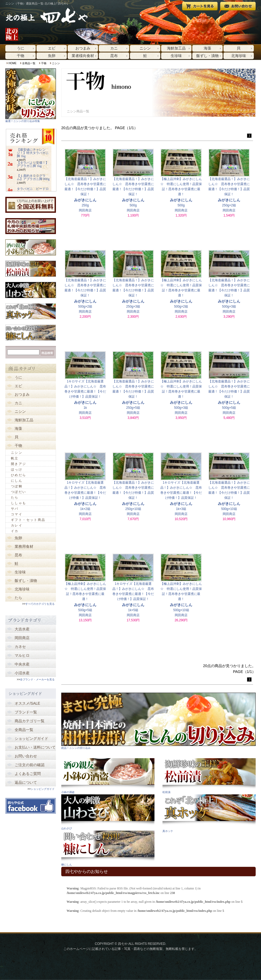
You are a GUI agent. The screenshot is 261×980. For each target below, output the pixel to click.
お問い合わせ (26, 756)
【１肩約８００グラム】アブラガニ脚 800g (33, 177)
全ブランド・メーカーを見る (37, 679)
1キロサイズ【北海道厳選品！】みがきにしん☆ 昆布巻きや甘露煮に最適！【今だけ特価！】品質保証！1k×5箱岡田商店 (133, 585)
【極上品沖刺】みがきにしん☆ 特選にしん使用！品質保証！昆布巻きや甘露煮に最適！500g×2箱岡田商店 (181, 282)
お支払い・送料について (35, 747)
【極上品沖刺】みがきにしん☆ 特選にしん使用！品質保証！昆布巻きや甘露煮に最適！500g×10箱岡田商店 (181, 585)
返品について (26, 782)
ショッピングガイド (31, 738)
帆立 (15, 458)
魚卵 (52, 56)
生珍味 (176, 56)
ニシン (145, 48)
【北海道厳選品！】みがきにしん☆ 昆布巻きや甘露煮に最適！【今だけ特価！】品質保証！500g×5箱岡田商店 (229, 383)
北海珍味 (239, 56)
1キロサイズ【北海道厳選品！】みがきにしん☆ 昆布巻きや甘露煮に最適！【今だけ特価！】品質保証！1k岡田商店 (85, 383)
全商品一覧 (29, 63)
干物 (21, 56)
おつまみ (83, 48)
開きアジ (19, 464)
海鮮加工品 (176, 48)
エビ (52, 48)
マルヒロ (22, 655)
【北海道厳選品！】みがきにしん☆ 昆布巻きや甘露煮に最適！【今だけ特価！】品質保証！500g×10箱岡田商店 (229, 484)
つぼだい (19, 492)
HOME (13, 63)
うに (21, 48)
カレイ (17, 525)
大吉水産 (22, 629)
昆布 (114, 56)
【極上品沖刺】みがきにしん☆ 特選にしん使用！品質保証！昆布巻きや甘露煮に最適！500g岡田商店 (181, 181)
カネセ (20, 647)
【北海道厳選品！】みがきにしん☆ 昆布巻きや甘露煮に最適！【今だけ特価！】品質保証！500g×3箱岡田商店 (229, 282)
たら (15, 497)
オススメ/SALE (27, 703)
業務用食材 (24, 546)
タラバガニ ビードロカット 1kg (33, 190)
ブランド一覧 (26, 712)
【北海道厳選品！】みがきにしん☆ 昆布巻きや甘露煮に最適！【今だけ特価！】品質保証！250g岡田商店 (85, 181)
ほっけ (17, 469)
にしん (17, 481)
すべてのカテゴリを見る (40, 604)
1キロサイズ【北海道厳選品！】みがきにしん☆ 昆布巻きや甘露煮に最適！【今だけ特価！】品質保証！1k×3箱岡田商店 (181, 484)
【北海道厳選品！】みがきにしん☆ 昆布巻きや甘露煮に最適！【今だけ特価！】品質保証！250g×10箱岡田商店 (133, 484)
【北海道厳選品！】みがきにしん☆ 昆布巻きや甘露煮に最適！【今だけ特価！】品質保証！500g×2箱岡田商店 (85, 282)
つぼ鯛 (17, 486)
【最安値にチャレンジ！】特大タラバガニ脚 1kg (33, 153)
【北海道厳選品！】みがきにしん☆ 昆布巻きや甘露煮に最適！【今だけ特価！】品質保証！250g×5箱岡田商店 (133, 383)
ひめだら (19, 475)
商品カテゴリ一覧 (30, 721)
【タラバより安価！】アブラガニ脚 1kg (33, 164)
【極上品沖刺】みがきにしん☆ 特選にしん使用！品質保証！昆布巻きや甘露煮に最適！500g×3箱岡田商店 (181, 383)
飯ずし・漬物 (207, 56)
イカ (15, 531)
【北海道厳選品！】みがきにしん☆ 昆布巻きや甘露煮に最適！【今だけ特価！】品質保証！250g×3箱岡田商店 (133, 282)
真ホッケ (168, 831)
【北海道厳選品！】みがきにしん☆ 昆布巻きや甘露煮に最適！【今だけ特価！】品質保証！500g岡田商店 (133, 181)
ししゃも (19, 503)
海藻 (207, 48)
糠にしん (67, 865)
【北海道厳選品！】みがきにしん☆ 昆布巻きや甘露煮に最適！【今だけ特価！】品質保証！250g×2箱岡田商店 (229, 181)
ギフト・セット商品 (28, 520)
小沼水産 (22, 673)
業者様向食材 (83, 56)
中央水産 (22, 664)
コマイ (17, 514)
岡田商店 (22, 638)
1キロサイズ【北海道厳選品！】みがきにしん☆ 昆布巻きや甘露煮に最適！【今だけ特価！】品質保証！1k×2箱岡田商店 (85, 484)
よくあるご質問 (28, 774)
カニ (114, 48)
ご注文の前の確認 (30, 765)
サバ (15, 509)
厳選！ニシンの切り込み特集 (23, 121)
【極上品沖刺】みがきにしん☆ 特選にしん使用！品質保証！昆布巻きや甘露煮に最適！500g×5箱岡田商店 (85, 585)
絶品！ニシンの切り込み (76, 748)
